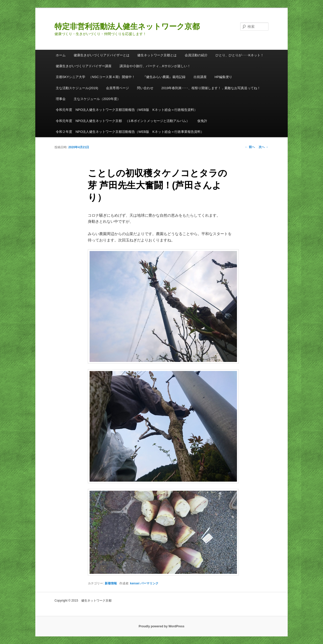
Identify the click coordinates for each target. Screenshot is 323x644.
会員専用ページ (117, 88)
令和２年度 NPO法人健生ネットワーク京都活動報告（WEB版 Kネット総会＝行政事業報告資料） (130, 132)
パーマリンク (149, 583)
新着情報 (111, 583)
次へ (264, 147)
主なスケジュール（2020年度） (97, 99)
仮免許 (202, 121)
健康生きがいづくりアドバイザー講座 (84, 66)
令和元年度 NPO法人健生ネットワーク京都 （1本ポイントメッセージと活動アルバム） (123, 121)
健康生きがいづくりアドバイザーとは (102, 55)
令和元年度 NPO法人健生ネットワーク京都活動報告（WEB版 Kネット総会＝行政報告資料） (126, 110)
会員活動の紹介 (196, 55)
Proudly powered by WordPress (161, 626)
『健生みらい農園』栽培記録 (164, 77)
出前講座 (200, 77)
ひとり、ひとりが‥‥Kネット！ (240, 55)
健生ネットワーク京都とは (157, 55)
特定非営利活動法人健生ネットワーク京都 (127, 26)
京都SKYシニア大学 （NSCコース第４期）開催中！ (95, 77)
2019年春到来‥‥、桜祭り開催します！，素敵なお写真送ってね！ (211, 88)
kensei (135, 583)
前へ (250, 147)
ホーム (61, 55)
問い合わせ (145, 88)
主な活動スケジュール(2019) (77, 88)
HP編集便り (223, 77)
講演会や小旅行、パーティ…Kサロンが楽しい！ (155, 66)
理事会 (61, 99)
